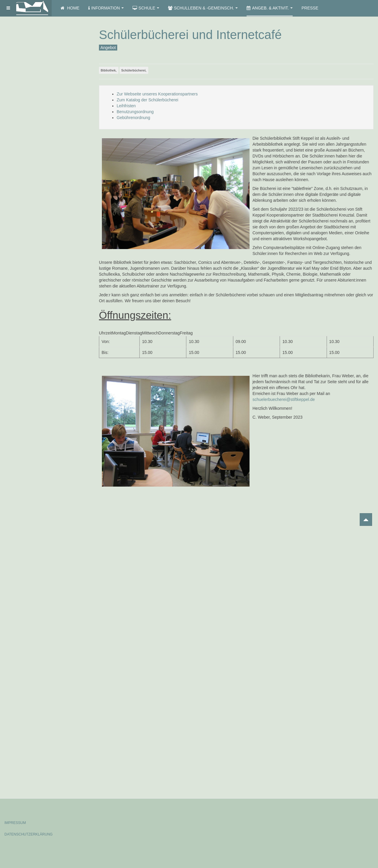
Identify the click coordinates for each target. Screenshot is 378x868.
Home (70, 8)
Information (106, 8)
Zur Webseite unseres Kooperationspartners (157, 94)
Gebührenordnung (133, 118)
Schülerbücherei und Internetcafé (190, 35)
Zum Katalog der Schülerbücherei (148, 100)
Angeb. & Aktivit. (269, 8)
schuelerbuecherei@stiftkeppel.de (284, 399)
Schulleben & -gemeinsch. (203, 8)
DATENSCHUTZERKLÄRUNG (28, 834)
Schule (146, 8)
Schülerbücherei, (134, 70)
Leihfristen (126, 106)
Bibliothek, (109, 70)
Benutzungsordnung (135, 112)
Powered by (347, 818)
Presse (310, 8)
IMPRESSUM (15, 823)
